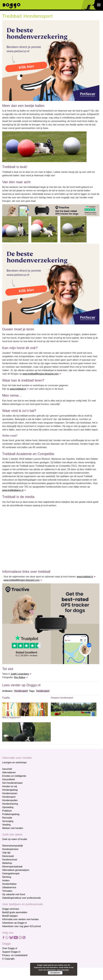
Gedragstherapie (11, 874)
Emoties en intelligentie (14, 776)
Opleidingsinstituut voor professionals (21, 898)
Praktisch (7, 811)
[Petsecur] (51, 60)
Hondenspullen (10, 800)
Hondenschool (10, 860)
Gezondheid (8, 779)
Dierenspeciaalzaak (12, 867)
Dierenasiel (8, 856)
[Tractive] (51, 210)
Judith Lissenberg (20, 674)
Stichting (7, 877)
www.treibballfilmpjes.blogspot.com (41, 374)
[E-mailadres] (23, 970)
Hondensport (21, 691)
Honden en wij (10, 786)
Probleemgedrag (11, 814)
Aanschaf (7, 769)
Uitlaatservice (9, 887)
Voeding (6, 825)
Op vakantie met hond (14, 894)
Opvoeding (8, 807)
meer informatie (63, 970)
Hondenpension (10, 849)
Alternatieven (9, 772)
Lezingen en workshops (14, 762)
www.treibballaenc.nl (13, 490)
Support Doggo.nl (11, 952)
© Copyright (8, 959)
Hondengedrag (10, 790)
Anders (6, 880)
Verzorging (8, 821)
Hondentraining (10, 804)
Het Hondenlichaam (12, 783)
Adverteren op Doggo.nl (14, 923)
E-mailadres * (9, 966)
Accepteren (55, 973)
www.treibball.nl (18, 389)
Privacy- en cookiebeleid (15, 955)
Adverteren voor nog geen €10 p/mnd (21, 926)
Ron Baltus (20, 677)
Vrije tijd (6, 853)
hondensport (43, 691)
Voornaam (8, 975)
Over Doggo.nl (10, 948)
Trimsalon (7, 891)
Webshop (7, 863)
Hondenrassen (10, 793)
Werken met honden (13, 828)
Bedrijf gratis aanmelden (15, 912)
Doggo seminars (11, 909)
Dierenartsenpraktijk (13, 846)
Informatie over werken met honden (21, 919)
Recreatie (7, 818)
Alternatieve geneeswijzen (16, 870)
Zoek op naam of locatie (15, 839)
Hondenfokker (9, 884)
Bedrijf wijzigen (10, 916)
